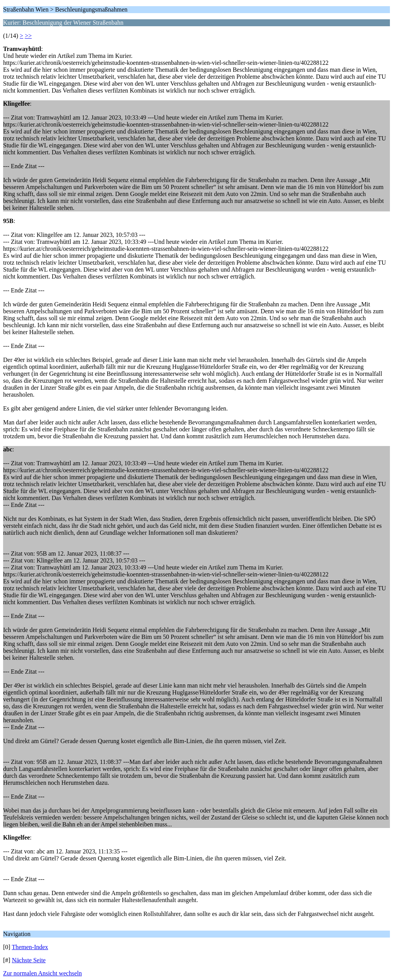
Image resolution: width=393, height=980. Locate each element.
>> (28, 36)
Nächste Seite (29, 960)
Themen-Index (30, 947)
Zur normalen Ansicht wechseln (42, 973)
